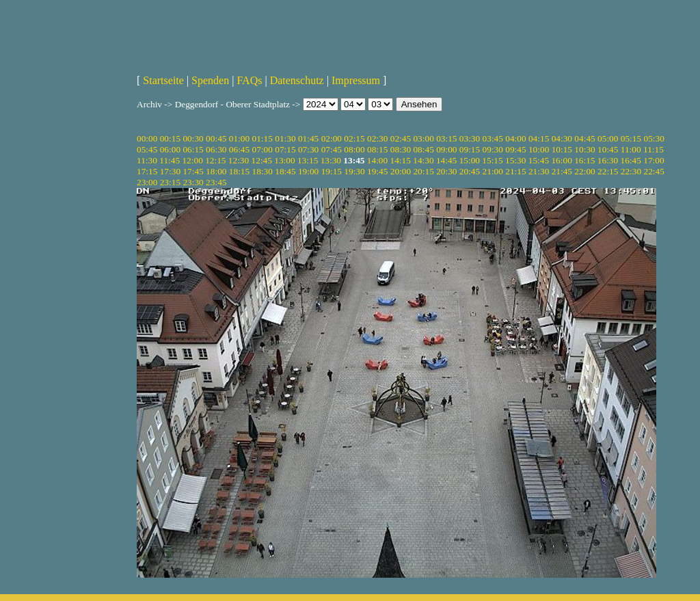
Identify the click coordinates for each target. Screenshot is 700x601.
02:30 (377, 138)
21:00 (493, 171)
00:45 (216, 138)
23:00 (147, 182)
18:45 (285, 171)
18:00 (216, 171)
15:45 (539, 160)
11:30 (147, 160)
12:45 (262, 160)
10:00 (539, 149)
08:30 (401, 149)
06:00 (170, 149)
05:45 (147, 149)
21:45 (562, 171)
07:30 (308, 149)
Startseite (163, 80)
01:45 (308, 138)
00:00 (147, 138)
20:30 (446, 171)
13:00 (284, 160)
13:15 (308, 160)
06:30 (216, 149)
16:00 (561, 160)
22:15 (608, 171)
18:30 (262, 171)
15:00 (470, 160)
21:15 (515, 171)
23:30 (193, 182)
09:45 (515, 149)
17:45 (193, 171)
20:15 (423, 171)
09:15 (470, 149)
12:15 (215, 160)
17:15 (147, 171)
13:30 (331, 160)
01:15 (262, 138)
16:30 (608, 160)
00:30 (193, 138)
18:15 (239, 171)
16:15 (584, 160)
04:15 (539, 138)
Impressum (356, 80)
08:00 (354, 149)
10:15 (562, 149)
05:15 (631, 138)
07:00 (262, 149)
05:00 (608, 138)
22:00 (584, 171)
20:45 (470, 171)
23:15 (170, 182)
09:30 (493, 149)
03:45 (493, 138)
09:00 (446, 149)
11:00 (631, 149)
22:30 (631, 171)
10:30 (584, 149)
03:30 (470, 138)
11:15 (654, 149)
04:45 (584, 138)
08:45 (423, 149)
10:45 (608, 149)
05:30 (654, 138)
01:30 (285, 138)
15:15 (492, 160)
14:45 (446, 160)
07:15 (285, 149)
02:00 (332, 138)
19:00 (308, 171)
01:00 (239, 138)
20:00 (401, 171)
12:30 (239, 160)
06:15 (193, 149)
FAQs (249, 80)
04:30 (562, 138)
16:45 (631, 160)
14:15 (401, 160)
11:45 (170, 160)
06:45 (239, 149)
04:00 (515, 138)
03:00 (423, 138)
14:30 (423, 160)
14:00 (377, 160)
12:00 (192, 160)
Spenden (210, 80)
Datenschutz (297, 80)
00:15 (170, 138)
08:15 (377, 149)
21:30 (539, 171)
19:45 (377, 171)
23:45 (216, 182)
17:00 (654, 160)
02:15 (354, 138)
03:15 (446, 138)
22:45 (654, 171)
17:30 (170, 171)
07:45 (332, 149)
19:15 (332, 171)
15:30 (515, 160)
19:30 (354, 171)
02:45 (401, 138)
